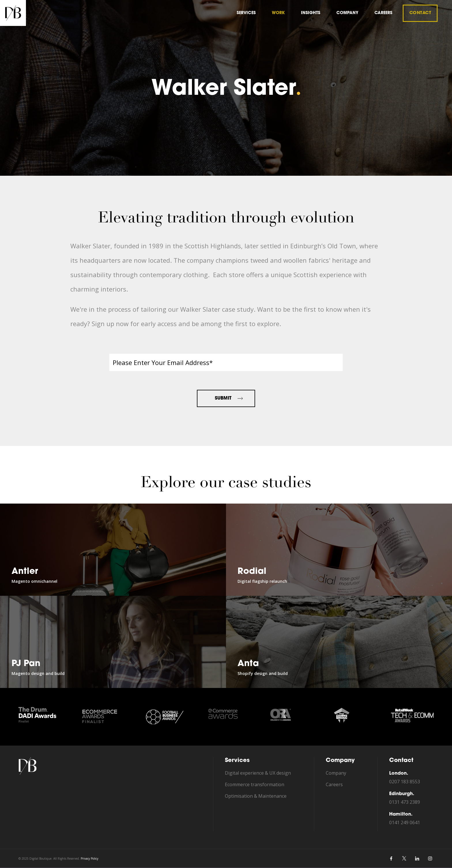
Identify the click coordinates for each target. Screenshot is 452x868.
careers (383, 13)
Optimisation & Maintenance (256, 796)
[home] (13, 13)
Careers (334, 784)
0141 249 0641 (405, 822)
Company (336, 773)
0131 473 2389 (405, 802)
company (347, 13)
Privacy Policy (90, 858)
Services (246, 13)
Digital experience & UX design (258, 773)
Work (278, 13)
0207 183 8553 (405, 782)
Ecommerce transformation (255, 784)
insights (311, 13)
